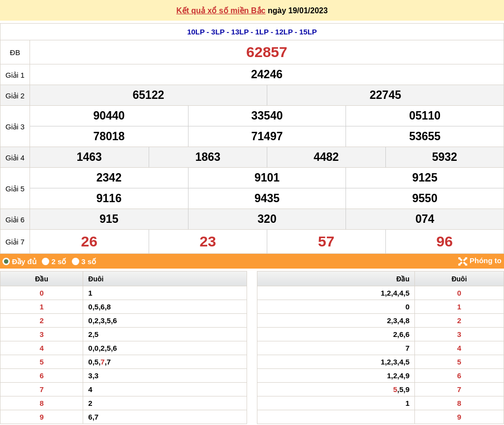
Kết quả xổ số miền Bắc (221, 11)
